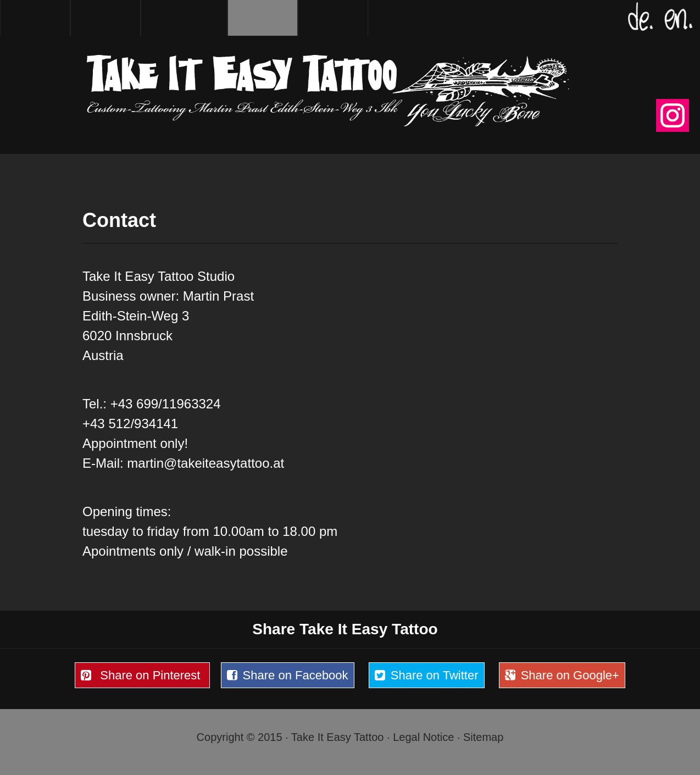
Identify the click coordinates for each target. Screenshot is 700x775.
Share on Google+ (559, 676)
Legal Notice (423, 737)
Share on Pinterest (139, 676)
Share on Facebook (285, 676)
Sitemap (483, 737)
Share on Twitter (424, 676)
